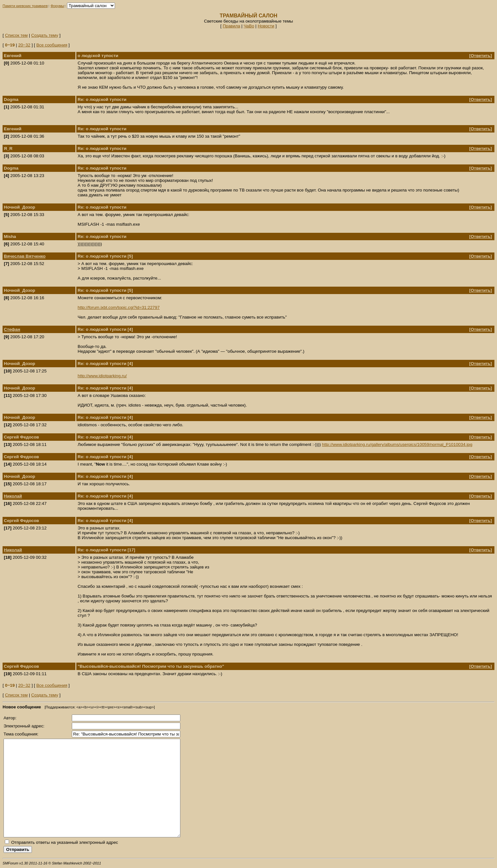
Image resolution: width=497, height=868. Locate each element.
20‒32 (24, 45)
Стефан (12, 329)
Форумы (57, 6)
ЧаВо (249, 26)
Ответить (481, 56)
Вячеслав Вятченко (25, 256)
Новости (266, 26)
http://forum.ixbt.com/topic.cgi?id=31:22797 (119, 307)
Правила (231, 26)
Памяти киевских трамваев (25, 6)
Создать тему (45, 35)
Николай (13, 496)
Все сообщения (52, 45)
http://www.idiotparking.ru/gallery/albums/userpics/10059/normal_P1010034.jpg (397, 444)
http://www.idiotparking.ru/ (102, 376)
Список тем (16, 35)
